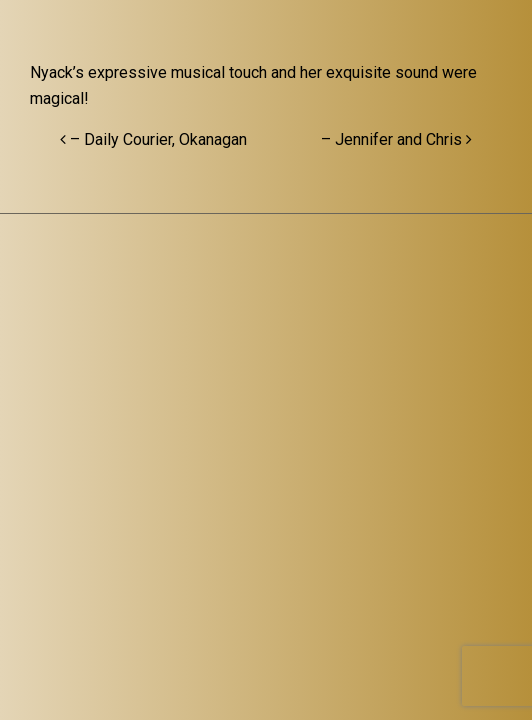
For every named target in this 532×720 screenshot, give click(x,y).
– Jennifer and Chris (396, 139)
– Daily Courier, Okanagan (153, 139)
